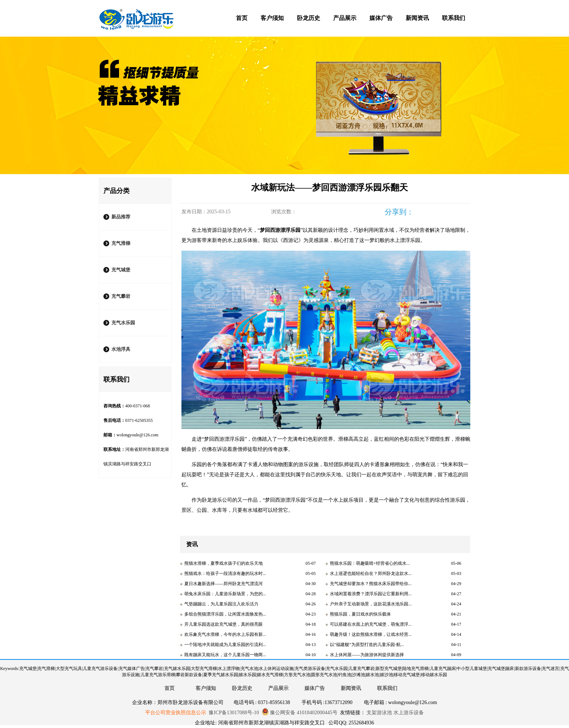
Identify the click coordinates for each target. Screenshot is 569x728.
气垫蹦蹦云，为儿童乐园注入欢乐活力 (221, 604)
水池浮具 (121, 349)
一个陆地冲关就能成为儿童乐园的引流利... (225, 645)
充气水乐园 (123, 323)
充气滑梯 (121, 243)
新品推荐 (121, 217)
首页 (242, 18)
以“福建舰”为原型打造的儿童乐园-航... (367, 645)
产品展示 (345, 18)
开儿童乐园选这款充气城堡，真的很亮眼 (224, 624)
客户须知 (272, 18)
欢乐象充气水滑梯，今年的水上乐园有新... (225, 634)
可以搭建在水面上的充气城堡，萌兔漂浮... (371, 624)
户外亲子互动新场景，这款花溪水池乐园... (371, 604)
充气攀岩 (121, 296)
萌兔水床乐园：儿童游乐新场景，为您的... (225, 594)
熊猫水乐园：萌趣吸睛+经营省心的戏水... (370, 563)
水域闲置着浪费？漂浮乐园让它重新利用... (371, 594)
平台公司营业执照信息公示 (176, 713)
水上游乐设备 (408, 713)
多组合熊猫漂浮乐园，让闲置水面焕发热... (225, 614)
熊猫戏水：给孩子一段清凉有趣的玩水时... (225, 573)
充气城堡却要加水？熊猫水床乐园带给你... (371, 584)
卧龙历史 (308, 18)
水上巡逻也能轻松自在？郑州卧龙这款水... (371, 573)
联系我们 (454, 18)
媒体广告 (381, 18)
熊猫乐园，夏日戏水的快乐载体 (360, 614)
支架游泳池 (379, 713)
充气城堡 (121, 270)
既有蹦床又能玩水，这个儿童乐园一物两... (225, 655)
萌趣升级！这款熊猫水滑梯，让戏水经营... (371, 634)
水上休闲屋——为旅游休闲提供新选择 (367, 655)
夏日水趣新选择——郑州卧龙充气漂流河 (224, 584)
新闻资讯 (417, 18)
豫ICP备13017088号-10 (234, 713)
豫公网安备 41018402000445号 (300, 713)
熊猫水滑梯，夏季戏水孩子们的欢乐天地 (224, 563)
